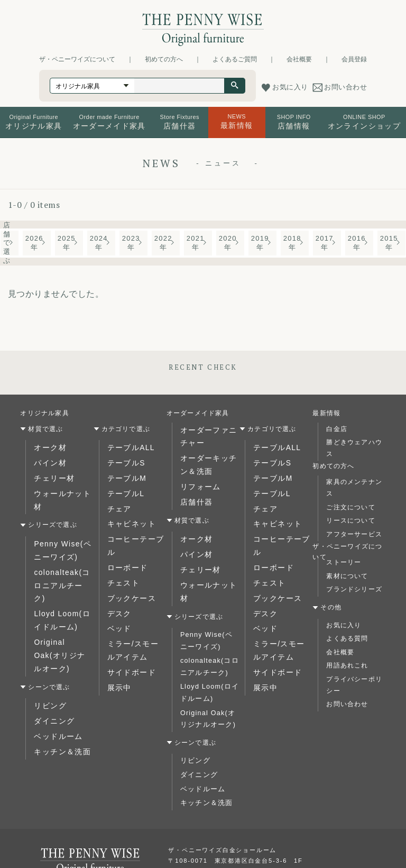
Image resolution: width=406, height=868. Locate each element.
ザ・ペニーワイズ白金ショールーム (222, 813)
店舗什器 (194, 492)
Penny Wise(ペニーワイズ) (62, 528)
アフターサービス (354, 534)
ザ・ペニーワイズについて (77, 59)
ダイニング (51, 658)
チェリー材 (51, 473)
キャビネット (128, 514)
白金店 (337, 429)
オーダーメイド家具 (198, 413)
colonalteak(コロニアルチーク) (62, 553)
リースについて (350, 520)
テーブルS (124, 460)
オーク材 (48, 446)
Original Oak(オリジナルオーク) (60, 604)
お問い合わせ (347, 704)
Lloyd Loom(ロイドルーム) (62, 578)
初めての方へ (164, 59)
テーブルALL (128, 446)
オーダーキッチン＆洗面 (208, 460)
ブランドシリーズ (354, 589)
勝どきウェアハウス (354, 448)
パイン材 (48, 460)
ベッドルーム (55, 672)
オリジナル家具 (44, 413)
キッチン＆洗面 (58, 685)
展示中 (118, 647)
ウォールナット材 (62, 487)
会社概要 (299, 59)
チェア (118, 501)
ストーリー (344, 562)
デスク (118, 582)
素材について (347, 576)
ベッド (118, 596)
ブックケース (128, 568)
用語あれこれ (347, 665)
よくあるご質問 (235, 59)
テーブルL (123, 487)
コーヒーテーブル (135, 528)
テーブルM (124, 473)
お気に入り (344, 625)
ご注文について (350, 507)
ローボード (125, 541)
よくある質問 (347, 638)
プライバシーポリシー (354, 685)
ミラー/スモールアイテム (136, 615)
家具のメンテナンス (354, 488)
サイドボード (128, 634)
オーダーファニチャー (208, 435)
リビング (48, 644)
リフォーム (198, 479)
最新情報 (326, 413)
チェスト (121, 555)
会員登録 (354, 59)
